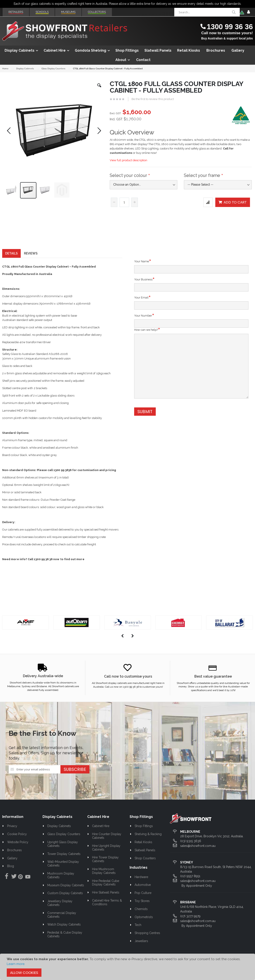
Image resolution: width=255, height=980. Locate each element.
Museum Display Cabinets (66, 893)
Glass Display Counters (53, 69)
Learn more (16, 964)
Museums (68, 12)
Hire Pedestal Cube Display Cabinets (106, 891)
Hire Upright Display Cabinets (106, 855)
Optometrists (144, 925)
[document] (127, 967)
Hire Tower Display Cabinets (105, 867)
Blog (11, 874)
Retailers (16, 12)
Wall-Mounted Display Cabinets (63, 871)
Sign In (248, 12)
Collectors (97, 12)
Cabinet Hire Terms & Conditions (107, 910)
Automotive (143, 893)
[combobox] (207, 12)
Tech (138, 933)
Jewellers (141, 949)
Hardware (141, 885)
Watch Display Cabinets (64, 932)
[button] (99, 89)
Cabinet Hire (101, 834)
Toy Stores (142, 909)
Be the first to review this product (153, 99)
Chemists (141, 917)
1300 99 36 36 (230, 27)
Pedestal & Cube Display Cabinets (65, 942)
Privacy (12, 834)
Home (5, 69)
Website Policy (18, 850)
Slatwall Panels (145, 858)
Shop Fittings (144, 834)
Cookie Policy (17, 842)
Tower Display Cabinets (64, 862)
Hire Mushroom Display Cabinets (104, 879)
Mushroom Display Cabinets (61, 883)
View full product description (128, 160)
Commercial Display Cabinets (62, 923)
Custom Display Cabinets (65, 901)
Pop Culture (143, 901)
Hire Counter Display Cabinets (107, 844)
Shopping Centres (147, 941)
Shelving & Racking (148, 842)
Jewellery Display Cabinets (60, 911)
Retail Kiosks (143, 850)
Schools (42, 12)
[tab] (11, 261)
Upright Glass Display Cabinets (63, 852)
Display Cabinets (25, 69)
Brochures (15, 858)
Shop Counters (145, 866)
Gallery (12, 866)
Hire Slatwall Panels (106, 900)
